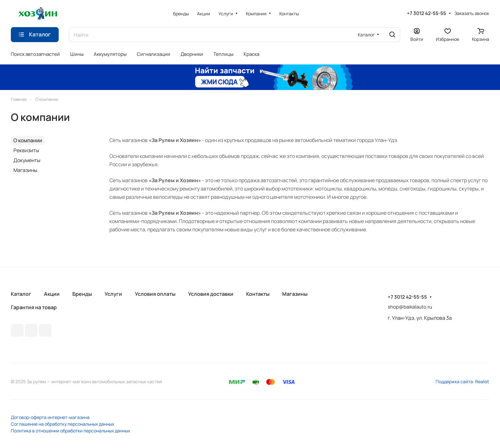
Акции (52, 294)
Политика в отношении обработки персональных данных (70, 431)
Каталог (21, 294)
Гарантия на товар (34, 307)
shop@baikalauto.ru (410, 307)
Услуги (113, 294)
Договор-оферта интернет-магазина (50, 417)
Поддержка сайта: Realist (462, 381)
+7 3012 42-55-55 (426, 13)
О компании (28, 140)
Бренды (82, 294)
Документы (27, 160)
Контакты (258, 294)
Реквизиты (26, 150)
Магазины (25, 170)
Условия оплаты (155, 294)
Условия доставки (211, 294)
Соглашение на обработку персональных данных (62, 424)
